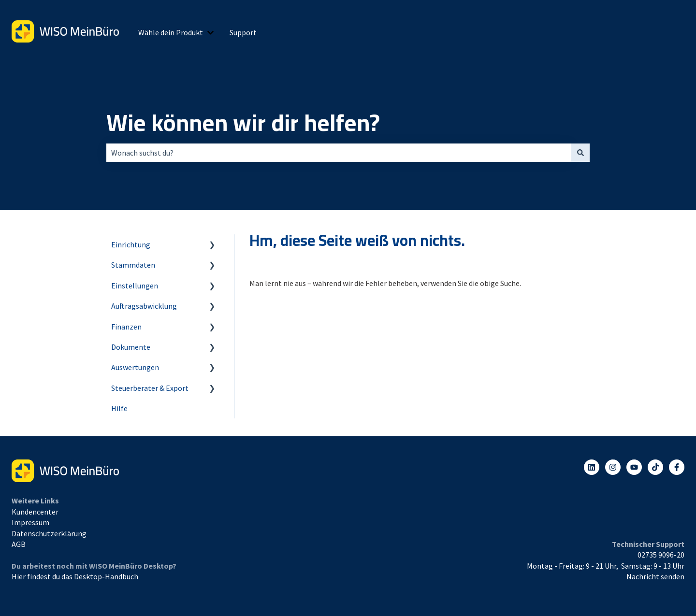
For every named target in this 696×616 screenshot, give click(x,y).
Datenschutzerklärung (49, 533)
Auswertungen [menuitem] (135, 367)
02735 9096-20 (661, 555)
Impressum (30, 522)
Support (243, 32)
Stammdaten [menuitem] (133, 265)
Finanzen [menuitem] (126, 327)
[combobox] (339, 153)
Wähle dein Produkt (171, 32)
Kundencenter (35, 512)
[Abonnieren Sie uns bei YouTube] (634, 467)
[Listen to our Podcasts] (655, 467)
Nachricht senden (655, 576)
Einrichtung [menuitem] (131, 244)
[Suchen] (580, 153)
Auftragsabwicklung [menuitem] (144, 306)
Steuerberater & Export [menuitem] (150, 388)
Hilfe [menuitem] (119, 408)
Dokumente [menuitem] (131, 347)
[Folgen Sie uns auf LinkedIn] (592, 467)
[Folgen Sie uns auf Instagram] (613, 467)
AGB (19, 544)
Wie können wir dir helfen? (243, 123)
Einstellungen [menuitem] (135, 286)
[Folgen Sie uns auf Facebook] (677, 467)
